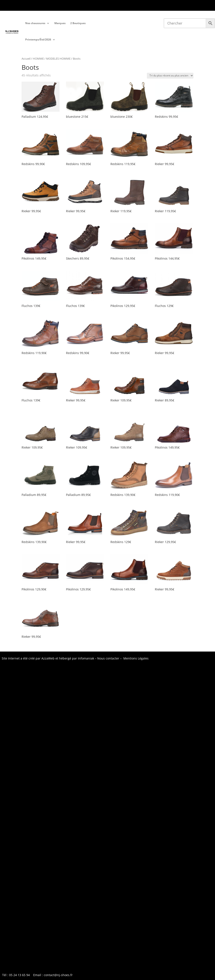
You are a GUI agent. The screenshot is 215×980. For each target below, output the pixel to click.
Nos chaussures (35, 23)
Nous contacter (108, 658)
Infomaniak (86, 658)
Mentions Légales (136, 658)
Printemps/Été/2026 (38, 39)
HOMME (38, 59)
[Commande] (170, 76)
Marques (60, 23)
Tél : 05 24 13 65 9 (15, 6)
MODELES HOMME (58, 59)
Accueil (26, 59)
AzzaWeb (48, 658)
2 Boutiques (78, 23)
